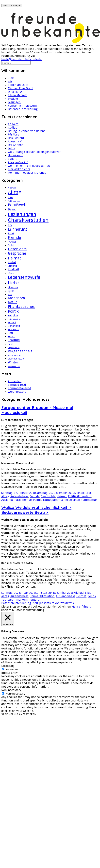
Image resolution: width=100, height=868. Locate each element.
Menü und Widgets (12, 6)
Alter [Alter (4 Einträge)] (11, 197)
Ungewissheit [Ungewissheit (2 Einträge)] (14, 348)
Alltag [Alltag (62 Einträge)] (15, 192)
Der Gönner (15, 145)
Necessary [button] (8, 666)
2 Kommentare (29, 600)
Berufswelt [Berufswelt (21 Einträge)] (17, 205)
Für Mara (14, 135)
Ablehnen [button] (65, 607)
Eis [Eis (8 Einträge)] (10, 225)
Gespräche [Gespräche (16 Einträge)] (17, 254)
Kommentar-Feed (19, 388)
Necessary (12, 669)
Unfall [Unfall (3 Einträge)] (11, 344)
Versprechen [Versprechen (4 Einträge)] (15, 355)
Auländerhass (19, 496)
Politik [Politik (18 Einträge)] (13, 311)
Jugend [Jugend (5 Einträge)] (12, 266)
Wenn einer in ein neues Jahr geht (31, 166)
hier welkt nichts (19, 169)
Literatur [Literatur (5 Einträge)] (13, 288)
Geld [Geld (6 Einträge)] (11, 245)
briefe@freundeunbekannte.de (21, 59)
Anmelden (15, 381)
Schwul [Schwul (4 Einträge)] (12, 323)
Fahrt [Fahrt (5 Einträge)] (11, 234)
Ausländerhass (11, 500)
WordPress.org (17, 392)
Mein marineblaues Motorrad (27, 173)
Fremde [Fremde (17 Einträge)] (14, 238)
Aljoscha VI (15, 142)
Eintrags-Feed (17, 385)
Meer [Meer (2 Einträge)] (10, 295)
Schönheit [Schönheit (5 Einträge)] (14, 326)
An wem (13, 124)
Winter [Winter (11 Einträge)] (13, 362)
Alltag (5, 496)
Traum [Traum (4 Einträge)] (12, 337)
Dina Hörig (15, 92)
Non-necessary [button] (11, 690)
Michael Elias (83, 493)
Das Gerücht (16, 138)
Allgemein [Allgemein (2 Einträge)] (12, 188)
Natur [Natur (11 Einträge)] (12, 302)
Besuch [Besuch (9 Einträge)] (13, 209)
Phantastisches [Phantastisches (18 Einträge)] (21, 307)
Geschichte (48, 496)
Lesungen (14, 102)
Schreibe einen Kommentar (79, 500)
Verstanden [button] (50, 607)
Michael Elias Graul (21, 88)
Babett (12, 159)
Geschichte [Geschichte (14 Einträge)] (17, 249)
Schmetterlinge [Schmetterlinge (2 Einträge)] (14, 319)
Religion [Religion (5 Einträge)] (13, 316)
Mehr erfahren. (81, 607)
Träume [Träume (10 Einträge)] (14, 340)
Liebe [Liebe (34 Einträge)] (13, 283)
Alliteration (84, 496)
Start (11, 78)
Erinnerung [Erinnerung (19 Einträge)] (18, 229)
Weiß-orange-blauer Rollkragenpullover (34, 152)
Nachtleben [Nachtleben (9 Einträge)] (16, 298)
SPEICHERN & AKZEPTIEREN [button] (19, 714)
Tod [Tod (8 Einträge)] (10, 333)
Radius (12, 128)
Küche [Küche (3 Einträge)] (11, 273)
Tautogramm (52, 500)
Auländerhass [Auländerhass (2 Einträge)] (14, 201)
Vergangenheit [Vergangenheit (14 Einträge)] (20, 351)
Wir (10, 81)
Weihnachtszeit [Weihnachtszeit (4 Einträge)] (17, 359)
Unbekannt (15, 155)
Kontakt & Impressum (22, 106)
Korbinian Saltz (18, 85)
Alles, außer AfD (18, 162)
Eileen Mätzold (18, 95)
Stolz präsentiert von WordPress (53, 603)
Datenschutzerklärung (23, 109)
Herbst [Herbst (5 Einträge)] (12, 262)
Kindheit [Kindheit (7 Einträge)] (14, 269)
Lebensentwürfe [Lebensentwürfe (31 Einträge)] (24, 277)
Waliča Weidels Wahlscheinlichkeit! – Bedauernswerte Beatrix (36, 510)
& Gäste (13, 99)
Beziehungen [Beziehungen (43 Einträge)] (22, 214)
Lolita (12, 148)
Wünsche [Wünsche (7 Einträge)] (14, 366)
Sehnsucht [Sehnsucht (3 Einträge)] (14, 330)
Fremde (35, 496)
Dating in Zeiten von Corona (27, 131)
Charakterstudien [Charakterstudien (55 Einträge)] (28, 220)
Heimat (62, 496)
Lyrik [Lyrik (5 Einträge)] (11, 291)
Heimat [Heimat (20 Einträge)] (14, 258)
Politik (72, 496)
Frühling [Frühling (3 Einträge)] (12, 242)
